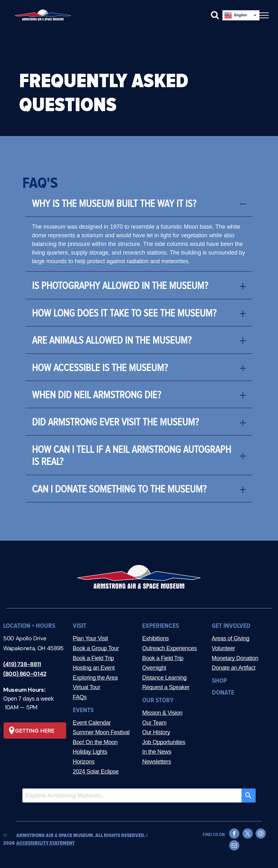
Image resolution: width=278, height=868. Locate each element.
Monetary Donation (235, 658)
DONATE (223, 693)
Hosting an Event (94, 668)
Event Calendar (92, 723)
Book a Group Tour (96, 648)
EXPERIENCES (161, 626)
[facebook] (234, 834)
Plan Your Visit (90, 638)
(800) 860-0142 (25, 674)
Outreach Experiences (170, 648)
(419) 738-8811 (22, 664)
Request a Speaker (166, 687)
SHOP (219, 681)
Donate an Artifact (234, 668)
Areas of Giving (231, 638)
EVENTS (83, 710)
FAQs (80, 697)
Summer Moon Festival (101, 732)
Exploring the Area (95, 678)
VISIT (80, 626)
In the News (157, 752)
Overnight (154, 668)
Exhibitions (155, 638)
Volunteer (224, 648)
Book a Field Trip (93, 658)
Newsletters (157, 762)
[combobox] (132, 796)
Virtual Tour (87, 687)
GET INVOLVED (231, 626)
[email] (234, 846)
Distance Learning (164, 678)
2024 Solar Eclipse (96, 772)
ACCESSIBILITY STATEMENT (46, 843)
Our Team (154, 723)
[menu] (264, 15)
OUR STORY (158, 700)
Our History (156, 732)
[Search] (249, 796)
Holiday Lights (90, 752)
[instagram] (261, 834)
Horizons (84, 762)
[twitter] (248, 834)
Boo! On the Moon (95, 742)
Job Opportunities (164, 742)
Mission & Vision (162, 713)
